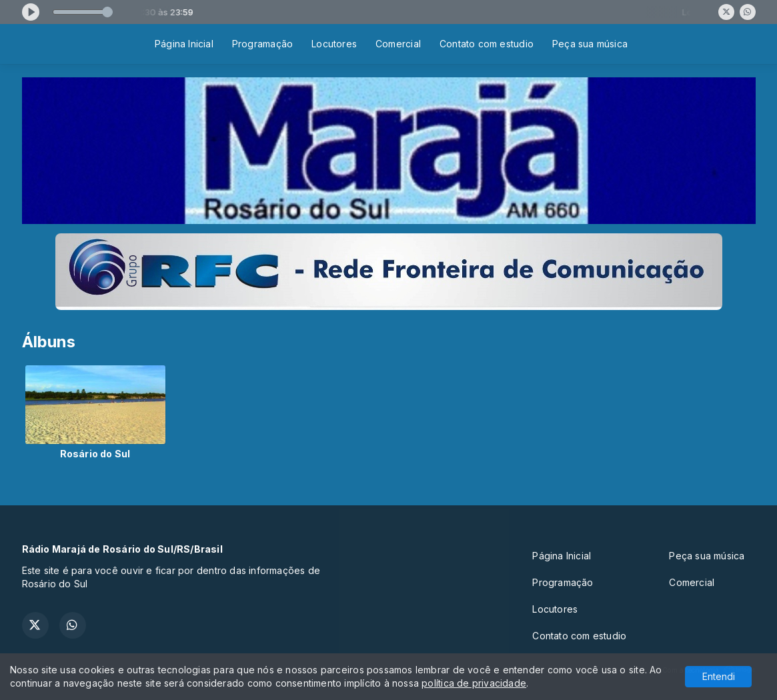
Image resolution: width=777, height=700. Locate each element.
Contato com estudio (487, 44)
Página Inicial (184, 44)
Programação (262, 44)
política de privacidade (474, 683)
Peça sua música (590, 44)
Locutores (334, 44)
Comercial (398, 44)
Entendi (719, 676)
